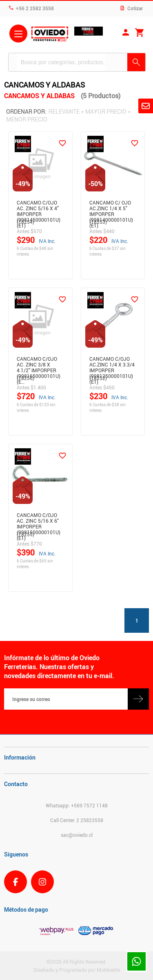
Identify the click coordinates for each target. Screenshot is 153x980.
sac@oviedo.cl (77, 835)
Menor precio (27, 119)
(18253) (98, 222)
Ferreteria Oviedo (50, 35)
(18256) (25, 378)
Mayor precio (106, 111)
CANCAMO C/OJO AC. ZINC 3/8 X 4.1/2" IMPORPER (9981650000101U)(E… (39, 363)
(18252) (98, 378)
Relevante (64, 111)
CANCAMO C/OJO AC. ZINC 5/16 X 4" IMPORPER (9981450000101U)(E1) (39, 207)
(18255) (25, 534)
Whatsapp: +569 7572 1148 (77, 805)
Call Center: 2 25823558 (77, 820)
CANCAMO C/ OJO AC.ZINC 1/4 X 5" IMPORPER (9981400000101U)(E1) (111, 207)
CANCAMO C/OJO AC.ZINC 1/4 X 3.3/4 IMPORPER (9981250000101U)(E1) (112, 363)
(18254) (25, 222)
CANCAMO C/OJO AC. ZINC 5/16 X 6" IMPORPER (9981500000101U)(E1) (39, 519)
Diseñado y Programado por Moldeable (77, 970)
